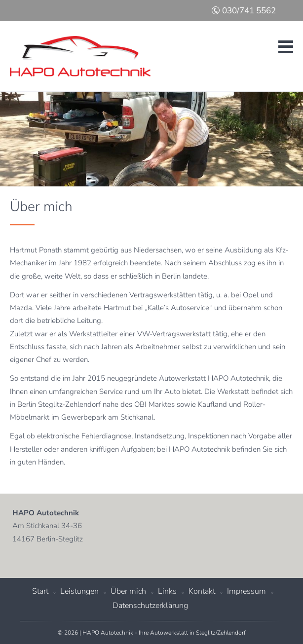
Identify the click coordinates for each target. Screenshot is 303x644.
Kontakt (202, 591)
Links (167, 591)
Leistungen (79, 591)
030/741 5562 (244, 11)
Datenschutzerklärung (150, 606)
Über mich (128, 591)
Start (40, 591)
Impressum (246, 591)
